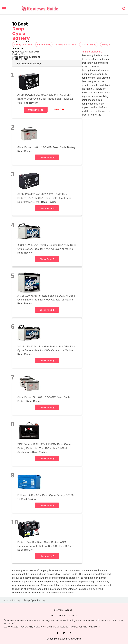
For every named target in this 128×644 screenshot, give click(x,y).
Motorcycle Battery (23, 44)
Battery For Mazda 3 (66, 44)
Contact (74, 615)
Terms (53, 615)
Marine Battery (44, 44)
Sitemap (58, 610)
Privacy (63, 615)
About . (70, 610)
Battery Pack (108, 44)
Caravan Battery (89, 44)
